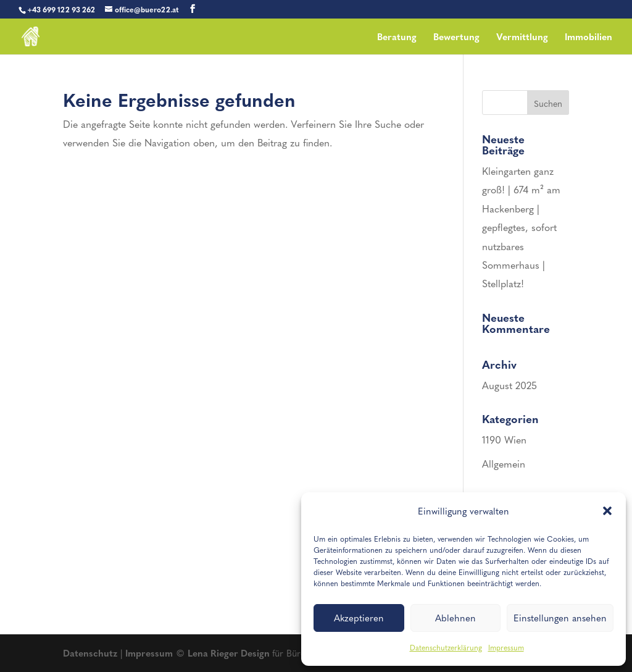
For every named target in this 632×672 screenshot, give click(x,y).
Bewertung (456, 38)
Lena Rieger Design (230, 653)
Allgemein (504, 464)
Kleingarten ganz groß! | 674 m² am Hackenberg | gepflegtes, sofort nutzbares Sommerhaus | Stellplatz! (521, 227)
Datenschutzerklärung (446, 647)
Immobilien (588, 38)
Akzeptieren (359, 618)
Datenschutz (90, 653)
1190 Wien (504, 439)
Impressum (506, 647)
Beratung (397, 38)
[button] (607, 511)
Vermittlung (522, 38)
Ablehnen (455, 618)
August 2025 (509, 385)
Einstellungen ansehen (560, 618)
